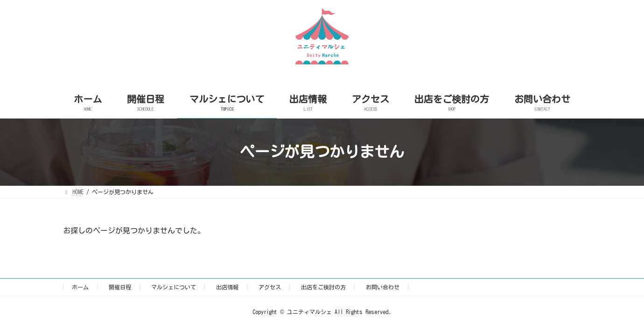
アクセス (270, 287)
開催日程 (120, 287)
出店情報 (227, 287)
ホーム (80, 287)
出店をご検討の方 (323, 287)
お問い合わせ (383, 287)
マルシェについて (174, 287)
